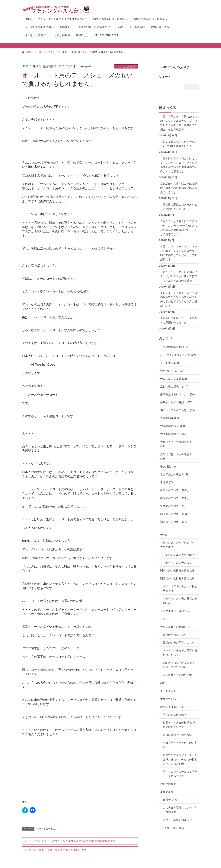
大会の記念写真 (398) (173, 426)
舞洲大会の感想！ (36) (173, 514)
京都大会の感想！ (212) (174, 386)
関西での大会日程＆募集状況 (177, 578)
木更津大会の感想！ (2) (174, 474)
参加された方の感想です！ (179, 675)
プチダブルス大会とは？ (177, 563)
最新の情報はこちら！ (176, 635)
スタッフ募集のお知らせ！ (179, 820)
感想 (163, 683)
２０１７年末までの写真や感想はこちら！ (180, 653)
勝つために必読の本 (175, 715)
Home (164, 535)
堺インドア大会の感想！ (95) (177, 410)
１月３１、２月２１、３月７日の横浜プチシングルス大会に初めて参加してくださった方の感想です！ (179, 299)
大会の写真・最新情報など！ (177, 627)
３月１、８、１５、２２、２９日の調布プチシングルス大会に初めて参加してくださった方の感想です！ (179, 253)
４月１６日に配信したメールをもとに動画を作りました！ (179, 144)
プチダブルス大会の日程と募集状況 (180, 601)
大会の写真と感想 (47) (175, 347)
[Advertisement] (80, 766)
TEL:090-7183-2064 (172, 828)
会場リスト (167, 619)
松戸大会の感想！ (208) (174, 490)
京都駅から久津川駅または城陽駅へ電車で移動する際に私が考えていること (179, 188)
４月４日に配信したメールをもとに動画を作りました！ (179, 320)
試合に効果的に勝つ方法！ (179, 735)
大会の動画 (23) (170, 418)
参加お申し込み (169, 699)
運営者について (172, 800)
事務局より (167, 792)
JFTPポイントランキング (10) (178, 355)
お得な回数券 (168, 784)
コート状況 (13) (170, 363)
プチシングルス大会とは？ (179, 555)
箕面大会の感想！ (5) (173, 506)
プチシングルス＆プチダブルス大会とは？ (179, 545)
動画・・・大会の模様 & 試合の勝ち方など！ (179, 725)
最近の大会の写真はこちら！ (180, 643)
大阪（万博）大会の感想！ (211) (176, 444)
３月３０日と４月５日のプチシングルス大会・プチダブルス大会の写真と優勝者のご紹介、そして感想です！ (179, 228)
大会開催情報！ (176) (173, 434)
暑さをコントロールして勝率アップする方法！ (180, 774)
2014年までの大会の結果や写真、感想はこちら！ (179, 665)
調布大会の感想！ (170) (174, 522)
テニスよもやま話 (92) (173, 379)
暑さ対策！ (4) (169, 466)
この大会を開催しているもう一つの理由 (180, 810)
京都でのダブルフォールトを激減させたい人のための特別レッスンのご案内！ (180, 759)
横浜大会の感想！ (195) (174, 498)
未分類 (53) (167, 482)
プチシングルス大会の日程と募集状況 (180, 588)
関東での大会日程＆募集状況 (177, 571)
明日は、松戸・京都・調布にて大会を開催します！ (59, 850)
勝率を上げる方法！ (172, 707)
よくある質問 (168, 691)
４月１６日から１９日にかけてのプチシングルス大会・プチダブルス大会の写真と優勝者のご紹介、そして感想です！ (179, 123)
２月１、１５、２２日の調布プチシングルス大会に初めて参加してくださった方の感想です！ (179, 276)
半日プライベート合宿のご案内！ (180, 745)
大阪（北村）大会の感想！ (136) (176, 456)
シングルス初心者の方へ (175, 611)
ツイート (165, 77)
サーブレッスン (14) (172, 371)
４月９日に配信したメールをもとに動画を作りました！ (179, 207)
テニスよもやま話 (126, 66)
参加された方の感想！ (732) (177, 402)
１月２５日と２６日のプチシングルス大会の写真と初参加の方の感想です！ (73, 841)
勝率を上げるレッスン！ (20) (177, 394)
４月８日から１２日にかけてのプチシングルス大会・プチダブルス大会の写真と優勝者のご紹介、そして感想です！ (179, 165)
